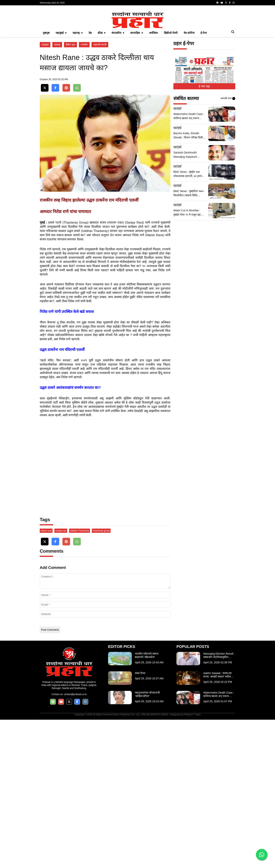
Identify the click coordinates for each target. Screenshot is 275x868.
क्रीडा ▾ (102, 86)
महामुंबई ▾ (61, 86)
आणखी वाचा (228, 152)
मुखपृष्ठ (46, 86)
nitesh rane (46, 679)
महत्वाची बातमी (100, 98)
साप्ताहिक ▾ (137, 86)
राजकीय (84, 98)
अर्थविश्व (153, 86)
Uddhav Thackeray (80, 679)
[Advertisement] (137, 35)
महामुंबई (45, 98)
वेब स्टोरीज (189, 86)
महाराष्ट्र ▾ (78, 86)
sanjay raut (61, 679)
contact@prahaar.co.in (75, 843)
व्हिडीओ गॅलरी (171, 86)
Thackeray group (101, 679)
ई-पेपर (204, 86)
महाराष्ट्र (57, 98)
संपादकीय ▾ (118, 86)
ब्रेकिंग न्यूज (70, 98)
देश (90, 86)
